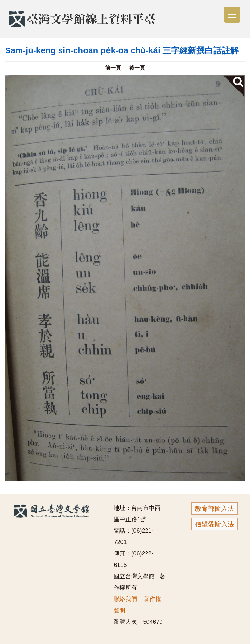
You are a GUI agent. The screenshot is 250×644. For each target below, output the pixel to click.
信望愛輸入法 (215, 524)
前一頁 (113, 68)
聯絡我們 (125, 599)
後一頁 (137, 68)
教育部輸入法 (215, 509)
